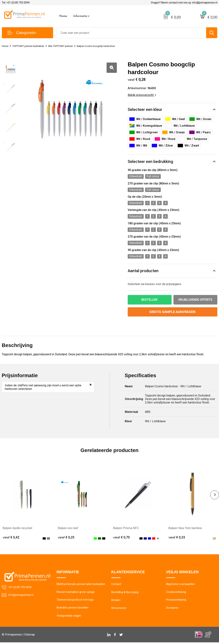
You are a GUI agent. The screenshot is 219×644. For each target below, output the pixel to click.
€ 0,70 (121, 539)
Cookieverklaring (176, 594)
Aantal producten (143, 272)
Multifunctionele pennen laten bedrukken (81, 586)
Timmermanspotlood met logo (75, 602)
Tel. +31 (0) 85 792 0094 (16, 3)
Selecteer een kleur (145, 110)
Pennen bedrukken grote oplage (76, 594)
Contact (116, 586)
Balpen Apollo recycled (18, 529)
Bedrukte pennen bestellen (72, 609)
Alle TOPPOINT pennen (67, 46)
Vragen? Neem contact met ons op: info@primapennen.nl (184, 3)
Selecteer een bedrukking (150, 162)
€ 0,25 (66, 539)
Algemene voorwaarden (180, 586)
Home (63, 16)
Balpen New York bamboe (185, 529)
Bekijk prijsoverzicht (142, 95)
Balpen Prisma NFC (126, 529)
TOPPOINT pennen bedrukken (31, 46)
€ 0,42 (11, 539)
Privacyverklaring (176, 602)
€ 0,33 (177, 539)
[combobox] (131, 33)
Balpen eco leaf (68, 529)
